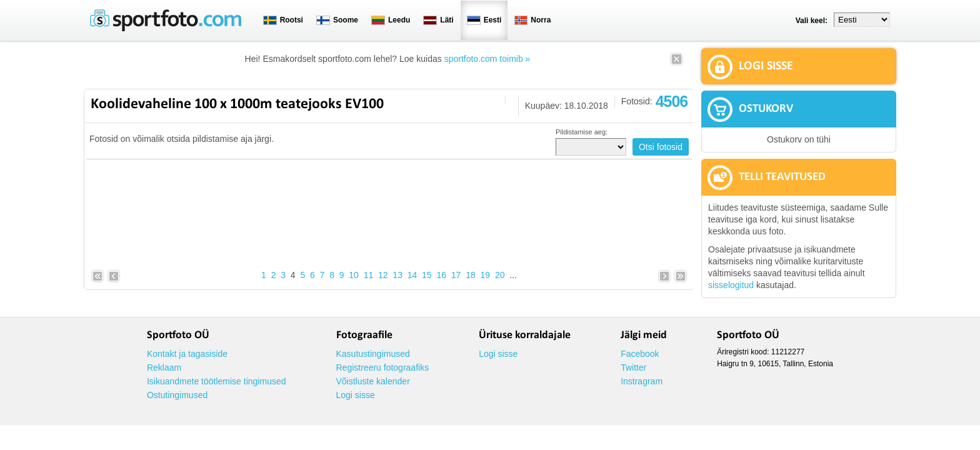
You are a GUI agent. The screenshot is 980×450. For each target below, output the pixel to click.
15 (427, 275)
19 (486, 275)
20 (500, 275)
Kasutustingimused (373, 354)
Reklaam (164, 367)
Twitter (633, 367)
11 (369, 275)
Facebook (640, 354)
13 (397, 275)
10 (354, 275)
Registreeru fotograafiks (383, 367)
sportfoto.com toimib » (487, 59)
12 (383, 275)
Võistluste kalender (373, 381)
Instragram (642, 381)
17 (456, 275)
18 (471, 275)
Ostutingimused (177, 395)
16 (441, 275)
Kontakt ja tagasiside (187, 354)
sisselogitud (731, 285)
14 (412, 275)
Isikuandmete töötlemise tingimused (217, 381)
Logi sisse (356, 395)
